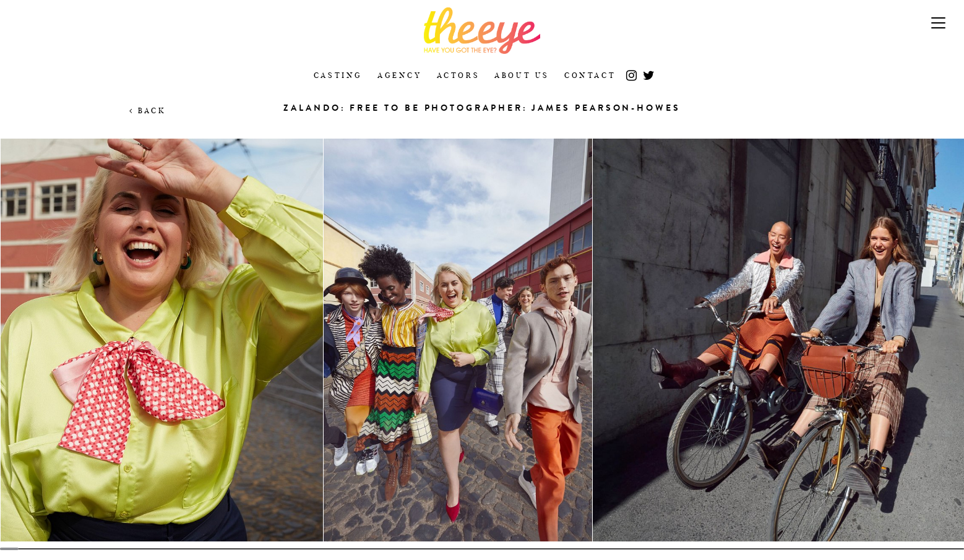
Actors (458, 75)
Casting (338, 75)
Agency (400, 75)
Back (148, 110)
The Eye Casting (482, 31)
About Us (522, 75)
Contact (590, 75)
